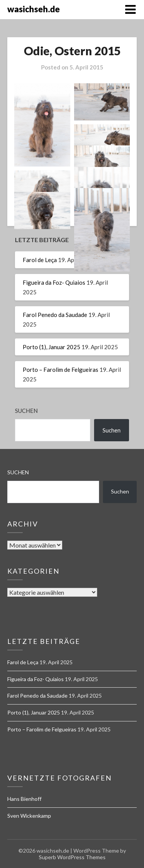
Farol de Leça (40, 260)
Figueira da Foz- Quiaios (54, 282)
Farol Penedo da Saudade (55, 315)
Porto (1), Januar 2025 (51, 347)
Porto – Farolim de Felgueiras (60, 370)
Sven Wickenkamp (29, 816)
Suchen (26, 411)
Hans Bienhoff (24, 799)
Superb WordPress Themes (72, 857)
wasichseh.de (34, 9)
